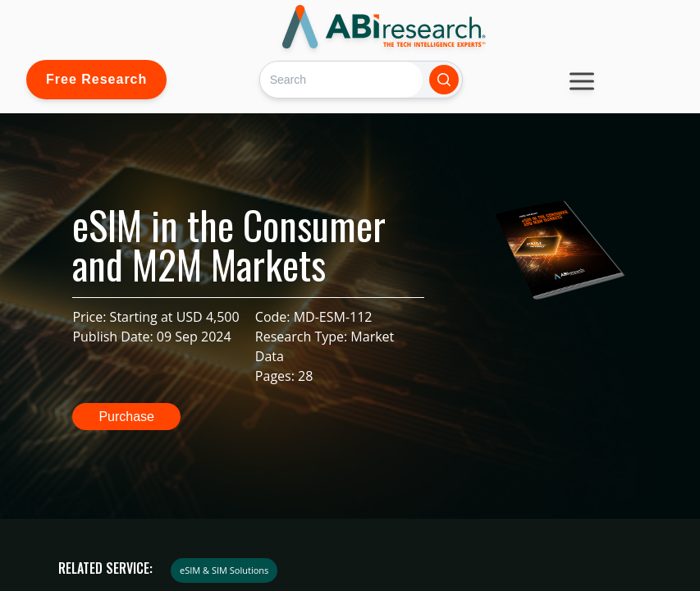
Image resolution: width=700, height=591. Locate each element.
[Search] (341, 79)
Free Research (96, 79)
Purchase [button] (126, 417)
